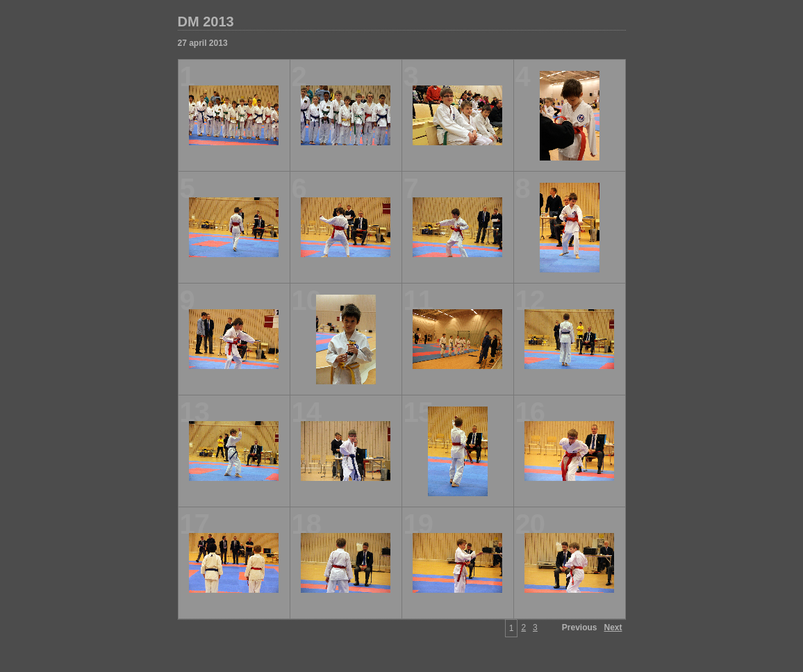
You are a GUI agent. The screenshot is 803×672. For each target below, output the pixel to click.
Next (613, 628)
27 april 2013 (203, 43)
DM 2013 (206, 22)
